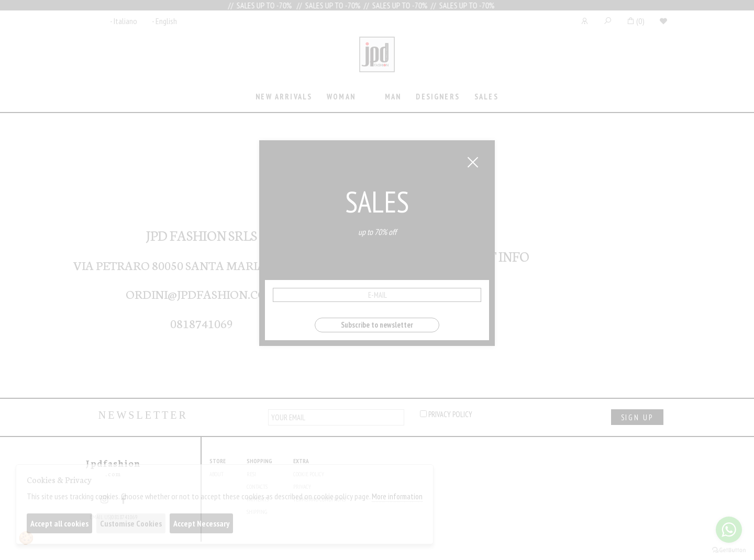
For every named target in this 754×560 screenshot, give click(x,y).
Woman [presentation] (341, 97)
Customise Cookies (131, 523)
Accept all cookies (59, 523)
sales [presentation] (486, 97)
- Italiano (124, 21)
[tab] (284, 98)
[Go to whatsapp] (729, 530)
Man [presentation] (393, 97)
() (635, 21)
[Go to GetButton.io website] (729, 550)
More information (397, 496)
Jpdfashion (377, 61)
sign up (637, 417)
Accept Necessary (201, 523)
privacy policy (446, 414)
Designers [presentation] (437, 97)
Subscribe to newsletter (377, 325)
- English (164, 21)
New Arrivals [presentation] (284, 97)
